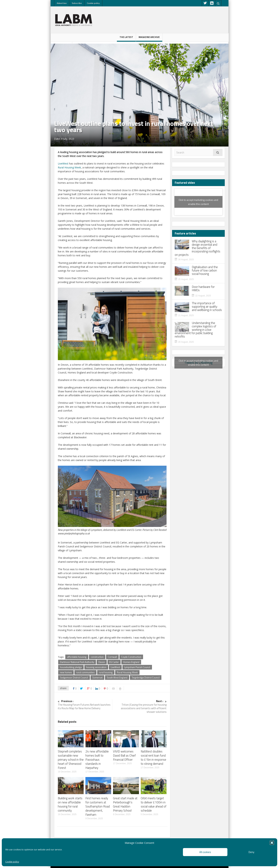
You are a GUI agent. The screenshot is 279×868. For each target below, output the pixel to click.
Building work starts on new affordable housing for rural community (70, 804)
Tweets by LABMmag (198, 363)
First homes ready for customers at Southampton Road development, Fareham (98, 806)
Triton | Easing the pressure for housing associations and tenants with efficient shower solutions (139, 707)
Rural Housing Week (69, 167)
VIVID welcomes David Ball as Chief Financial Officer (124, 755)
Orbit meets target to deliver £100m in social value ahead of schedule (154, 804)
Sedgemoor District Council (74, 678)
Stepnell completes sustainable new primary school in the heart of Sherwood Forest (71, 760)
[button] (272, 843)
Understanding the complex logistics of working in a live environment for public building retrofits (195, 330)
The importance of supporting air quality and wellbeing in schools (207, 307)
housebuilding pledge (71, 667)
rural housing (106, 672)
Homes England (131, 662)
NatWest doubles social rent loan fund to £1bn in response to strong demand (153, 758)
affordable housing (77, 657)
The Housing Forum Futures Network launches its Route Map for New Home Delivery (85, 705)
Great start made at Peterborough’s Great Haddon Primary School (125, 804)
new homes (66, 672)
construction (97, 657)
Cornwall (112, 657)
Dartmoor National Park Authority (77, 662)
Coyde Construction (131, 657)
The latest (126, 38)
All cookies (205, 852)
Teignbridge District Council (146, 678)
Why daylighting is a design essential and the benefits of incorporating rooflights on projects (198, 248)
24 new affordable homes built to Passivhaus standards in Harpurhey (97, 760)
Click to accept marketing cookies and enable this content (198, 202)
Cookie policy (12, 862)
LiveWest (63, 164)
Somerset (97, 678)
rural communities (85, 672)
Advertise (62, 3)
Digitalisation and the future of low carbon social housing (205, 270)
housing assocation (96, 667)
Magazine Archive (149, 38)
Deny (251, 852)
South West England (117, 678)
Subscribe (77, 3)
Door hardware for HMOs (203, 289)
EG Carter (114, 662)
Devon (102, 662)
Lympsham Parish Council (137, 667)
